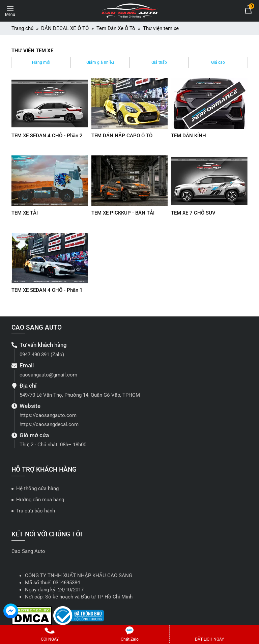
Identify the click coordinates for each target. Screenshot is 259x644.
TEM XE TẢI (25, 213)
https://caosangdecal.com (49, 424)
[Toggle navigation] (10, 10)
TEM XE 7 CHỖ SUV (193, 213)
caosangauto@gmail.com (48, 375)
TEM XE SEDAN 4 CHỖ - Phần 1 (47, 290)
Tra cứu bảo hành (36, 511)
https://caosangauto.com (48, 415)
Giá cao (218, 62)
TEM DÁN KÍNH (189, 136)
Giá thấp (159, 62)
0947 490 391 (34, 355)
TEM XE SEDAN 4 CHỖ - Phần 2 (47, 136)
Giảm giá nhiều (100, 62)
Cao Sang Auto (28, 551)
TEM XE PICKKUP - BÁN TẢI (123, 213)
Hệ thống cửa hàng (37, 488)
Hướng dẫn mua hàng (40, 500)
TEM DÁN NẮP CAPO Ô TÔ (122, 136)
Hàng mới (41, 62)
